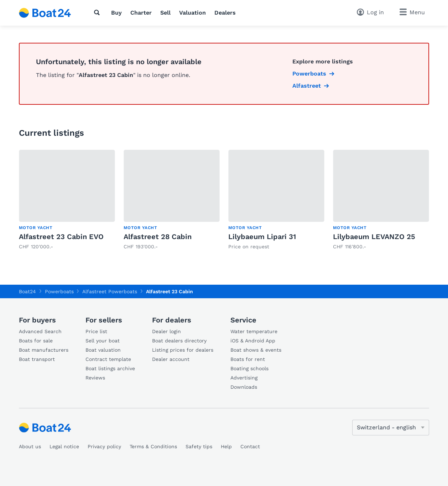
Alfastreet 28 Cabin (158, 237)
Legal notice (64, 446)
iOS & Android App (253, 341)
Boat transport (37, 359)
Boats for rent (248, 359)
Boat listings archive (110, 368)
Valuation (192, 13)
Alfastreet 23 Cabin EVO (61, 237)
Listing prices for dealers (183, 350)
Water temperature (254, 331)
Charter (141, 13)
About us (30, 446)
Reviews (95, 378)
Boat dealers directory (179, 341)
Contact (250, 446)
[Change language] (391, 428)
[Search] (98, 12)
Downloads (244, 387)
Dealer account (171, 359)
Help (226, 446)
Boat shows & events (256, 350)
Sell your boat (103, 341)
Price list (96, 331)
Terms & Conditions (153, 446)
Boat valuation (103, 350)
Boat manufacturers (44, 350)
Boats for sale (36, 341)
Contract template (108, 359)
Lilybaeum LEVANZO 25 (374, 237)
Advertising (244, 378)
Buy (116, 13)
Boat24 (27, 291)
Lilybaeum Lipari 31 (262, 237)
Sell (165, 13)
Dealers (225, 13)
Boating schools (249, 368)
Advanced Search (40, 331)
